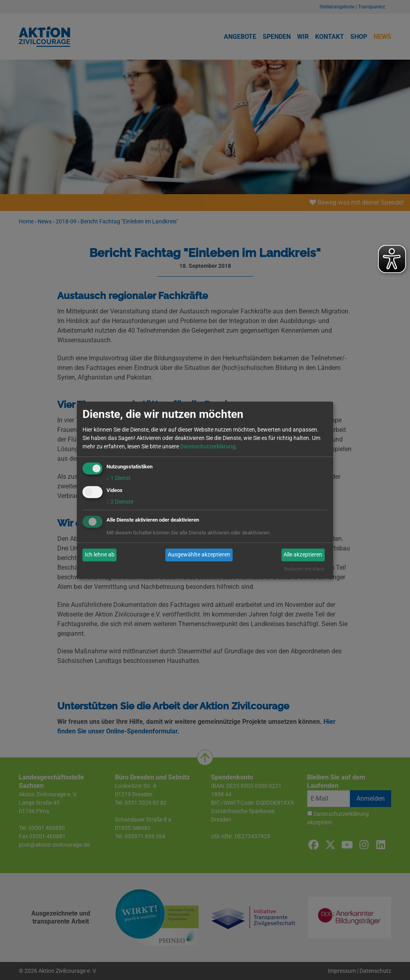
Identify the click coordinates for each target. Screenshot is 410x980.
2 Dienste (120, 502)
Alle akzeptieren (303, 555)
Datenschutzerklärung (208, 446)
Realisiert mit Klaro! (304, 569)
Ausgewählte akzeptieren (199, 555)
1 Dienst (119, 478)
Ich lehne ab (100, 555)
